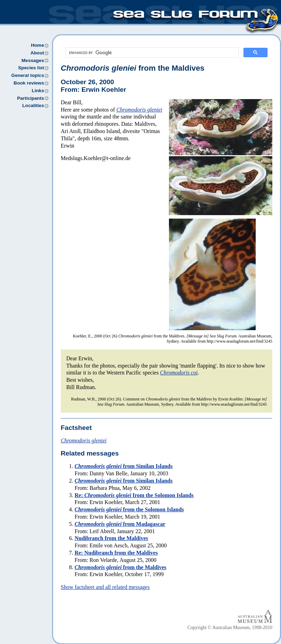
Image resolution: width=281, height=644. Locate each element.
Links (38, 91)
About (37, 53)
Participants (31, 98)
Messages (33, 60)
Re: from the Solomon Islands (134, 495)
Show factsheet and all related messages (105, 587)
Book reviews (29, 83)
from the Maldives (133, 68)
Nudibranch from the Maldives (111, 538)
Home (37, 45)
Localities (33, 105)
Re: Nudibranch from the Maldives (116, 553)
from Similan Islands (124, 466)
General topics (28, 75)
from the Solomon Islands (129, 509)
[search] (151, 53)
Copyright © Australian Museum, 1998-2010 (230, 628)
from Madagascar (120, 524)
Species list (31, 68)
